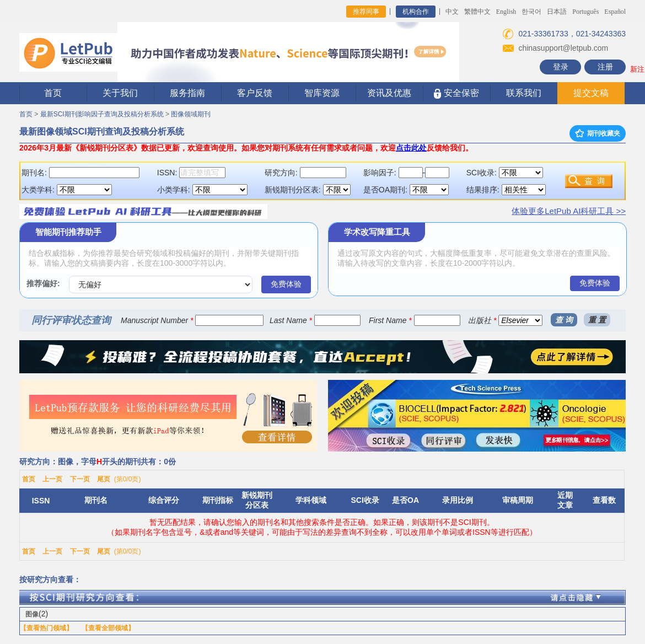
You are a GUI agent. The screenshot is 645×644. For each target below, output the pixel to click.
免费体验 (286, 284)
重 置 (597, 320)
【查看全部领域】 (108, 628)
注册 (605, 67)
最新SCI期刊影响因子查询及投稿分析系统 (102, 114)
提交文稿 (591, 93)
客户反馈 (255, 93)
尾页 (104, 479)
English (506, 12)
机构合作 (416, 12)
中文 (452, 12)
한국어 (531, 12)
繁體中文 (477, 12)
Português (585, 12)
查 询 (564, 320)
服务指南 (187, 93)
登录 (561, 67)
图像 (32, 614)
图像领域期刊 (191, 114)
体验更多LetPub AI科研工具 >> (569, 211)
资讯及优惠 (389, 93)
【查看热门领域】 (46, 628)
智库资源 (322, 93)
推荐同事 (366, 12)
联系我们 (524, 93)
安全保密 (456, 93)
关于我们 (120, 93)
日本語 (557, 12)
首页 (53, 93)
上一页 (52, 479)
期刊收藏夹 (598, 133)
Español (615, 12)
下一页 (80, 479)
